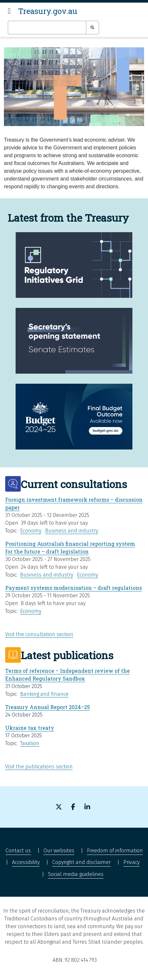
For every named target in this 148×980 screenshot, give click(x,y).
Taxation (30, 743)
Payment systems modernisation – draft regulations (74, 588)
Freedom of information (115, 851)
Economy (31, 531)
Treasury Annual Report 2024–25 (48, 707)
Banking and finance (44, 694)
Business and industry (72, 531)
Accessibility (26, 862)
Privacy (131, 862)
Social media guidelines (76, 874)
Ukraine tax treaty (30, 728)
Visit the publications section (39, 767)
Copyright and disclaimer (81, 862)
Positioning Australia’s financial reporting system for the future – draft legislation (70, 548)
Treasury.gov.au (48, 11)
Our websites (59, 851)
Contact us (18, 851)
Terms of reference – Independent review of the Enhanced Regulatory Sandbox (68, 675)
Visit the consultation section (39, 634)
